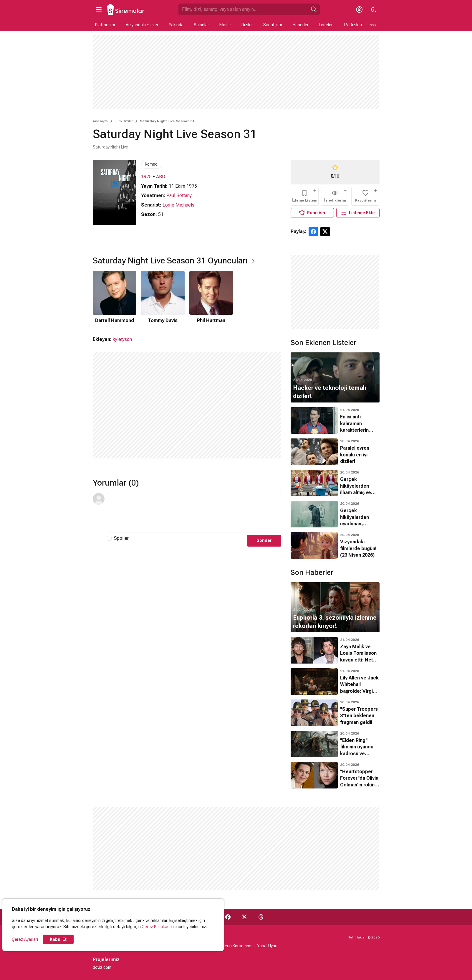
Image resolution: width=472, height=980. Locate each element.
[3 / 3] (211, 298)
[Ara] (314, 9)
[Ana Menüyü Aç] (99, 9)
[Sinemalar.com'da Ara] (243, 9)
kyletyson (122, 339)
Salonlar (201, 25)
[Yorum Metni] (194, 513)
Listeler (326, 25)
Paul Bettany (179, 195)
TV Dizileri (352, 25)
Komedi (152, 164)
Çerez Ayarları (25, 939)
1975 (146, 177)
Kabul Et (58, 939)
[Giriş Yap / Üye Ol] (360, 9)
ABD (161, 177)
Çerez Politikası (156, 927)
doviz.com (102, 967)
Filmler (225, 25)
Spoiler (121, 538)
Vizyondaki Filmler (142, 25)
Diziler (247, 25)
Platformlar (105, 25)
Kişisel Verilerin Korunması (228, 946)
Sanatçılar (273, 25)
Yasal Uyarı (267, 946)
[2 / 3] (163, 298)
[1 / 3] (115, 298)
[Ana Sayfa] (126, 9)
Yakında (176, 25)
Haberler (301, 25)
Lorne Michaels (178, 205)
